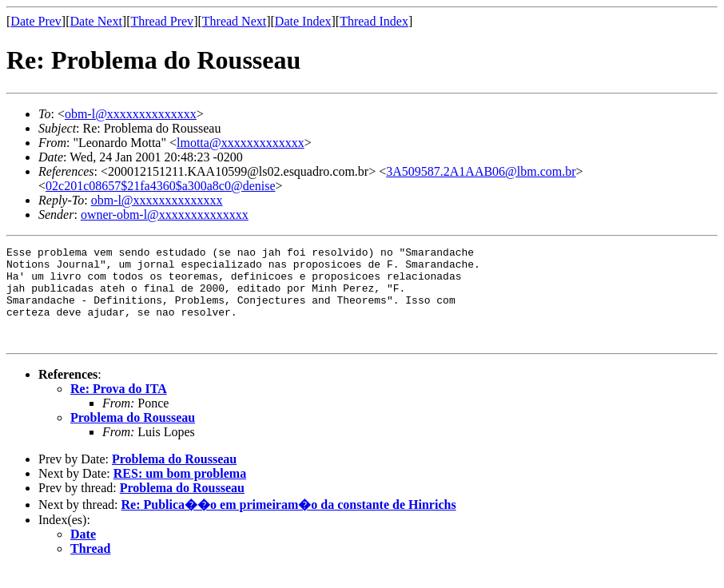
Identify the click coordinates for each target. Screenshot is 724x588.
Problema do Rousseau (133, 437)
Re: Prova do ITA (119, 408)
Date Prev (36, 21)
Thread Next (234, 21)
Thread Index (374, 21)
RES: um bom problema (180, 493)
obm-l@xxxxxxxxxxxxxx (131, 114)
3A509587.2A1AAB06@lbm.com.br (481, 171)
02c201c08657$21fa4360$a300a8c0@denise (161, 186)
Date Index (303, 21)
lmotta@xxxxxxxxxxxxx (241, 143)
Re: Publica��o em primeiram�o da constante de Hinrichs (289, 524)
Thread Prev (162, 21)
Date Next (96, 21)
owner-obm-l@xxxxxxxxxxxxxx (165, 215)
